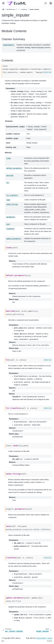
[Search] (46, 3)
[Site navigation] (3, 3)
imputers (24, 9)
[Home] (3, 9)
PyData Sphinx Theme (44, 638)
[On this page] (51, 3)
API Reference (11, 9)
